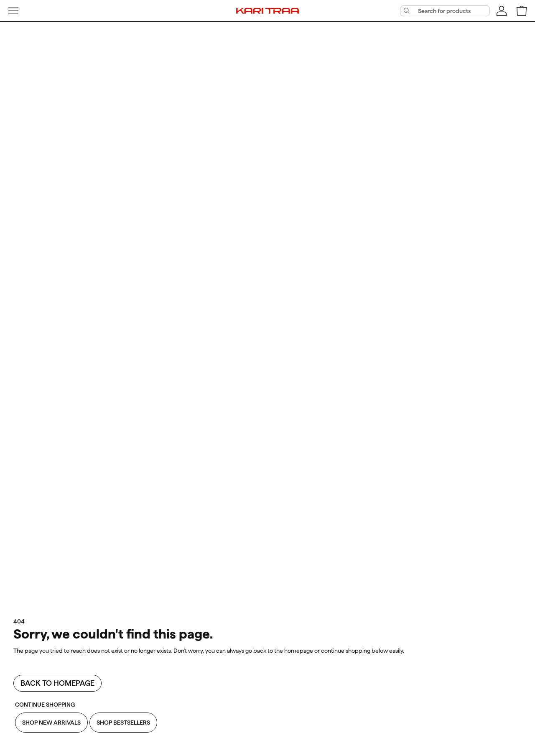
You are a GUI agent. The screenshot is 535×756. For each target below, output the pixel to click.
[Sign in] (502, 11)
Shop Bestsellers (123, 723)
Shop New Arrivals (51, 723)
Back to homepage (57, 683)
